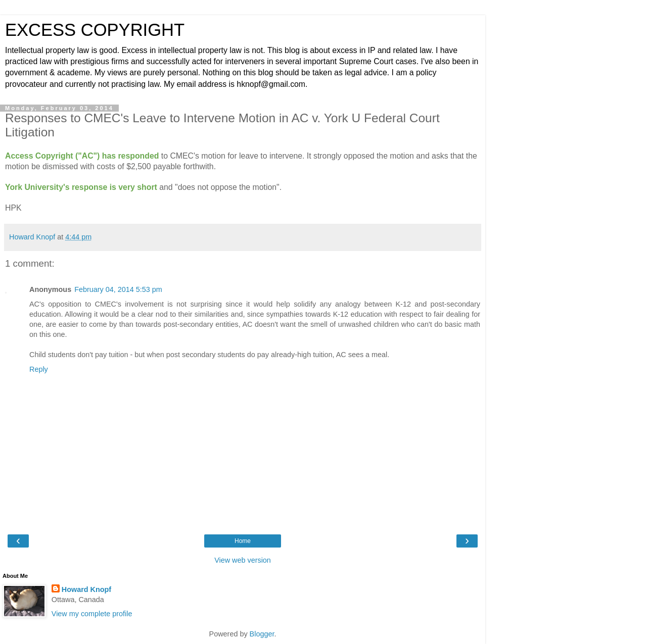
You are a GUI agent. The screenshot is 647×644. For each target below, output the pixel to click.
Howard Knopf (86, 589)
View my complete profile (92, 614)
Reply (39, 369)
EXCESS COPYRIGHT (95, 30)
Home (243, 541)
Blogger (262, 634)
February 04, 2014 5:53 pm (118, 289)
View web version (243, 560)
